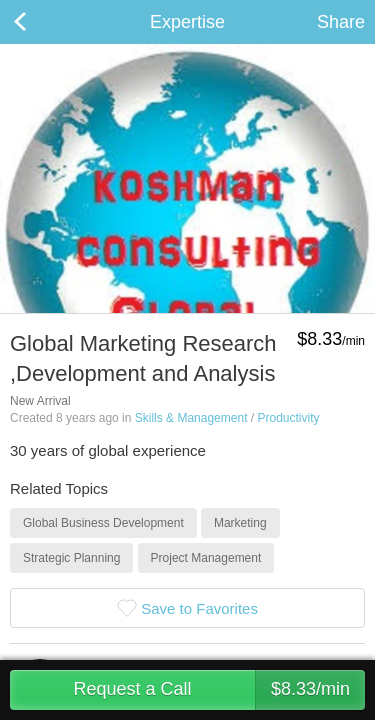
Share (341, 22)
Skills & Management (191, 418)
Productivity (288, 418)
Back (40, 22)
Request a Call (219, 690)
